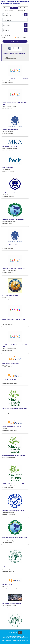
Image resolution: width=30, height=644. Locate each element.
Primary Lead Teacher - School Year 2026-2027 (14, 269)
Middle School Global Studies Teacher (12, 603)
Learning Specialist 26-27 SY (9, 380)
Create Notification (23, 38)
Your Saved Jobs (22, 11)
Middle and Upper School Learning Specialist (13, 510)
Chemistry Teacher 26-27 (8, 193)
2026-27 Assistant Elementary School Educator (14, 455)
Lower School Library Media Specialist (12, 245)
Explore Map (23, 8)
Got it (20, 632)
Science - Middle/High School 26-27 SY (12, 427)
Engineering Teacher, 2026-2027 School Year (13, 220)
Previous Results (15, 41)
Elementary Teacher (7, 584)
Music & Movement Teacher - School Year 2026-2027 (15, 79)
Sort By (4, 38)
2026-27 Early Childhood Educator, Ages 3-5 (13, 484)
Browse (14, 8)
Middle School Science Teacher (10, 146)
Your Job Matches (9, 11)
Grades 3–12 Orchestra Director (10, 295)
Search (6, 8)
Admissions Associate (8, 167)
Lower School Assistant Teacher (10, 130)
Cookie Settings (13, 632)
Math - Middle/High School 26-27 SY (11, 363)
